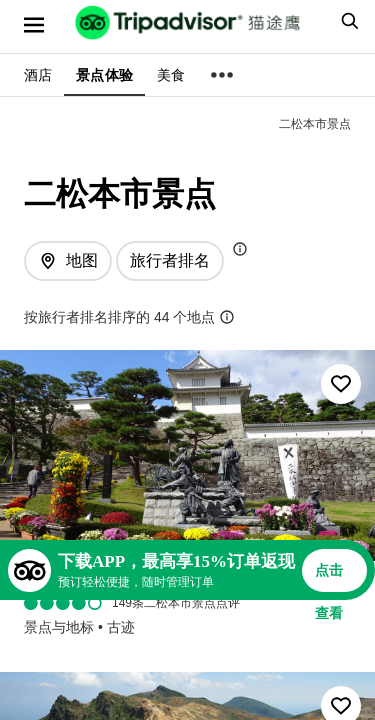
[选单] (34, 25)
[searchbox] (347, 21)
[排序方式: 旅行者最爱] (170, 261)
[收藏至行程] (341, 384)
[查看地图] (68, 261)
